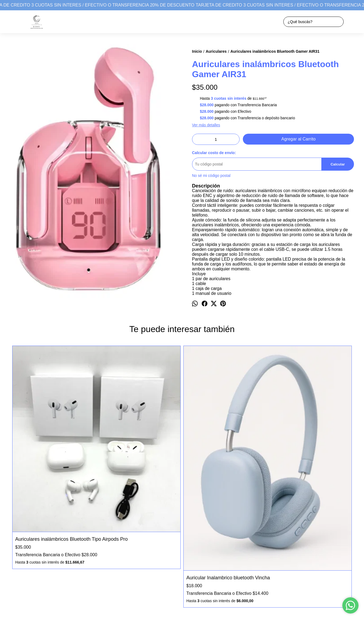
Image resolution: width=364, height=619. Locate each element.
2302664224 (191, 549)
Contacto (15, 548)
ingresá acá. (153, 600)
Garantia (14, 554)
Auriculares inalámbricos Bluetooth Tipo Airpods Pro (53, 447)
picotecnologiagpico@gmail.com (208, 558)
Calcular (338, 164)
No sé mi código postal (211, 176)
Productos (16, 542)
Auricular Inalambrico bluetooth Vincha (134, 466)
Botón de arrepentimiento (177, 600)
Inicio (12, 537)
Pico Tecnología (194, 539)
